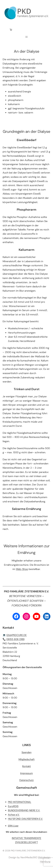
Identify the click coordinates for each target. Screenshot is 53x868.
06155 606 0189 (15, 639)
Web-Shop (22, 569)
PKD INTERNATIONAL (20, 802)
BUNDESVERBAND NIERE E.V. (24, 810)
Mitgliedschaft (27, 759)
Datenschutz (26, 780)
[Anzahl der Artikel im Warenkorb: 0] (11, 30)
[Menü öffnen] (26, 37)
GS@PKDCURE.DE (16, 635)
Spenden (26, 752)
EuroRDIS (13, 806)
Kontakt (27, 766)
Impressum (26, 773)
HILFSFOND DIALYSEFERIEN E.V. (25, 819)
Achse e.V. (14, 815)
